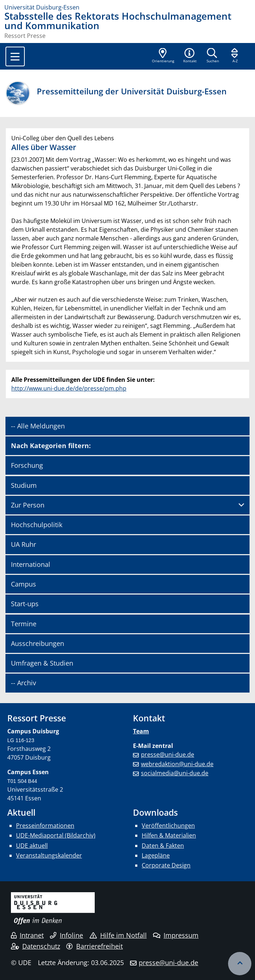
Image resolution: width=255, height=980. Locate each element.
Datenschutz (36, 946)
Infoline (66, 935)
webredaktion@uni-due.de (177, 764)
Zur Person (28, 505)
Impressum (176, 935)
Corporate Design (166, 865)
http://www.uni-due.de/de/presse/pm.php (69, 388)
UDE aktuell (32, 846)
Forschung (27, 465)
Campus (23, 584)
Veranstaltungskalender (49, 855)
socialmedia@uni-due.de (175, 773)
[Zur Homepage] (127, 7)
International (31, 564)
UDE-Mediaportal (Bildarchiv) (56, 835)
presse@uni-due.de (168, 754)
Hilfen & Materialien (169, 835)
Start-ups (25, 604)
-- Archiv (23, 683)
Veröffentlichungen (168, 826)
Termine (24, 624)
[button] (190, 56)
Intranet (27, 935)
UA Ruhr (23, 544)
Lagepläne (156, 855)
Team (141, 731)
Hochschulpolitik (37, 525)
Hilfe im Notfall (118, 935)
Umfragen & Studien (42, 663)
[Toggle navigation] (15, 56)
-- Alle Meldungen (38, 426)
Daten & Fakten (163, 846)
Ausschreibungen (38, 643)
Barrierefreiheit (95, 946)
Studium (24, 485)
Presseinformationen (45, 826)
